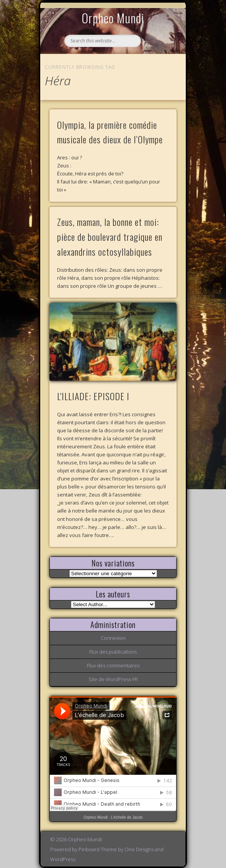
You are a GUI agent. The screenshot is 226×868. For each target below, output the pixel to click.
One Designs (139, 849)
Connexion (113, 638)
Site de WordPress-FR (113, 679)
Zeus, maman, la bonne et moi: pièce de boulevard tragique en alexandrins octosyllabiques (110, 237)
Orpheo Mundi (113, 18)
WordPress (63, 859)
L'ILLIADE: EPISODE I (93, 396)
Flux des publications (113, 652)
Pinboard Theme (98, 849)
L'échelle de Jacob (127, 817)
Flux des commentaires (113, 665)
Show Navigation (158, 70)
